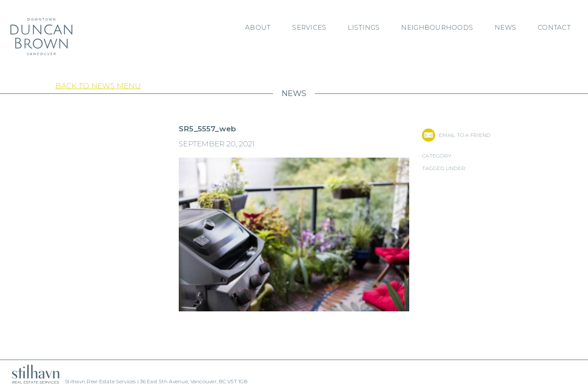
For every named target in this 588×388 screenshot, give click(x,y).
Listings (364, 27)
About (258, 27)
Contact (554, 27)
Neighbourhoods (437, 27)
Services (309, 27)
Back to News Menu (98, 86)
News (505, 27)
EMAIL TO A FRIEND (465, 135)
